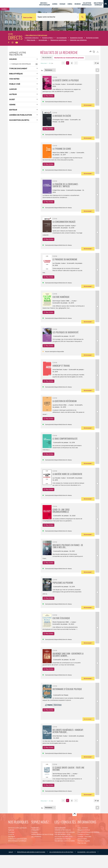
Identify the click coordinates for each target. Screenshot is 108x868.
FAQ (79, 862)
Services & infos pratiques (17, 862)
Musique (11, 867)
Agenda (11, 864)
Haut (75, 848)
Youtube (34, 867)
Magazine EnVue (84, 864)
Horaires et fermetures (63, 864)
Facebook (35, 862)
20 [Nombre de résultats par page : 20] (96, 63)
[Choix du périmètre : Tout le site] (29, 17)
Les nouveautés (60, 862)
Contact (85, 862)
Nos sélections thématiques (65, 867)
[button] (106, 4)
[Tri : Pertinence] (50, 70)
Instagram (35, 864)
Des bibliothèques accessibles (88, 867)
